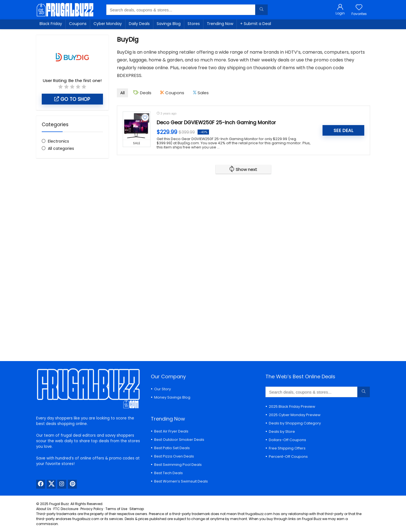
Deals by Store (282, 432)
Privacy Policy (92, 509)
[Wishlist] (359, 8)
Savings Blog (169, 24)
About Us (44, 509)
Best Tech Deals (168, 473)
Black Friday (51, 24)
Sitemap (137, 509)
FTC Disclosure (66, 509)
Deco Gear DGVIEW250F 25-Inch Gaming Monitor (216, 123)
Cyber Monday (108, 24)
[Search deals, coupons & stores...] (261, 10)
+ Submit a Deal (256, 24)
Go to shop (72, 99)
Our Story (163, 389)
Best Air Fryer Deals (171, 431)
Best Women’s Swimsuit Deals (181, 481)
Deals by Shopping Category (295, 423)
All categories (61, 148)
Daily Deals (139, 24)
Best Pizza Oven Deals (174, 456)
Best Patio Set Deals (172, 448)
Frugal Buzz (59, 504)
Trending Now (220, 24)
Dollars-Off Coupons (287, 440)
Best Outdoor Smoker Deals (179, 440)
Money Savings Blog (172, 397)
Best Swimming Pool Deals (178, 465)
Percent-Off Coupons (288, 457)
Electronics (58, 141)
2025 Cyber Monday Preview (295, 415)
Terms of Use (116, 509)
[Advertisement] (72, 255)
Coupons (78, 24)
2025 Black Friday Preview (292, 407)
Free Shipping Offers (287, 448)
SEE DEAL (343, 130)
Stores (194, 24)
